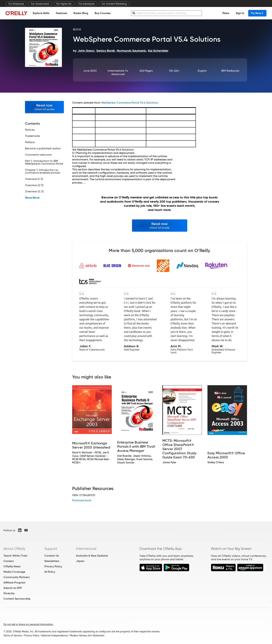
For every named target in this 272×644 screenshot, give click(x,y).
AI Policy (50, 572)
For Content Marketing (114, 4)
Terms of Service (13, 636)
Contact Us (52, 556)
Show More (32, 198)
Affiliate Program (14, 583)
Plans (226, 13)
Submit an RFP (13, 588)
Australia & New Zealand (92, 556)
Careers (9, 561)
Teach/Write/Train (15, 556)
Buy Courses (103, 13)
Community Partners (17, 577)
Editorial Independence (55, 636)
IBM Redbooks (230, 71)
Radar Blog (81, 13)
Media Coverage (14, 572)
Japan (80, 561)
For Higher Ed (64, 4)
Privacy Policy (53, 566)
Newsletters (52, 561)
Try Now (257, 13)
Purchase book (82, 500)
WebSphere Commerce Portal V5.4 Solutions (129, 103)
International (86, 549)
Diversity (9, 593)
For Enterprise (16, 4)
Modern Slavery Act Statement (87, 636)
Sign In (240, 13)
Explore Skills (41, 13)
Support (51, 549)
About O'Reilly (14, 549)
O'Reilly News (12, 566)
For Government (40, 4)
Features (61, 13)
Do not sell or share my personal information (28, 624)
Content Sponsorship (17, 599)
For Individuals (87, 4)
